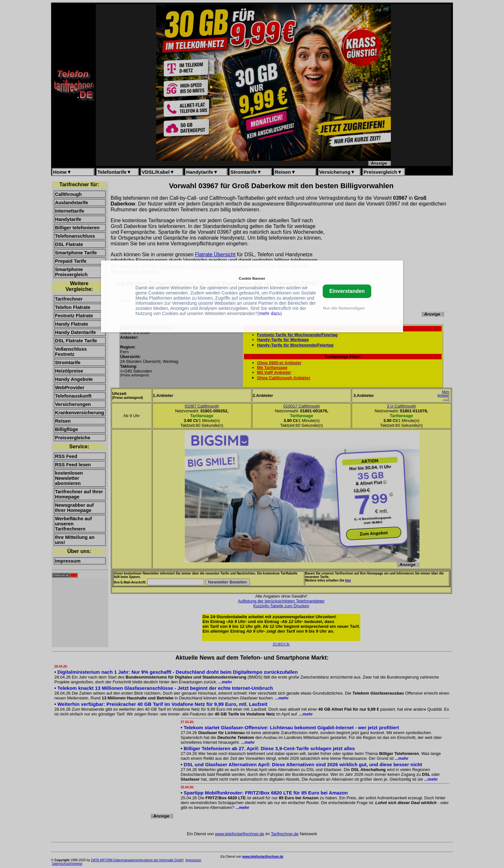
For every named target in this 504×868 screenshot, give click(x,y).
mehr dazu (270, 313)
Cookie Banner (252, 278)
